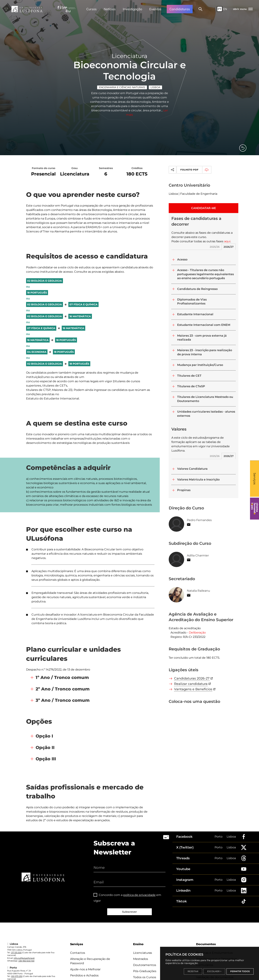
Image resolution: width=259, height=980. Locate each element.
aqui (227, 241)
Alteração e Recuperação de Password (90, 961)
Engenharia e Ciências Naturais (122, 87)
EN (225, 9)
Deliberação (197, 633)
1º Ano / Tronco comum (62, 677)
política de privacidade (139, 895)
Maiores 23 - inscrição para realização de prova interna (205, 352)
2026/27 (229, 247)
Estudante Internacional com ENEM (204, 325)
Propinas (184, 490)
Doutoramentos (145, 965)
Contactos (78, 953)
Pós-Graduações (145, 971)
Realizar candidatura (191, 684)
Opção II (45, 747)
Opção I (44, 736)
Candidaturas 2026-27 (192, 678)
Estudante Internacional (195, 314)
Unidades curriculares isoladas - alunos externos (206, 414)
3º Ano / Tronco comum (63, 700)
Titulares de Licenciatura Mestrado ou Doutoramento (205, 399)
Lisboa (155, 87)
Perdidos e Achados (84, 975)
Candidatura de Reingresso (197, 289)
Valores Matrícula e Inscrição (198, 479)
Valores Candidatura (192, 469)
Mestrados (141, 959)
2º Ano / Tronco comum (63, 689)
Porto (219, 837)
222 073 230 (17, 976)
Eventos (155, 9)
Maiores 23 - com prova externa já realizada (202, 338)
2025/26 (215, 247)
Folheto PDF (196, 170)
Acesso (182, 259)
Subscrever (129, 912)
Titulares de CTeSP (191, 386)
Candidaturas (180, 9)
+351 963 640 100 (26, 961)
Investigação (132, 9)
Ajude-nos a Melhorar (85, 969)
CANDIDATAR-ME (204, 208)
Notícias (110, 9)
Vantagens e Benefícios (193, 689)
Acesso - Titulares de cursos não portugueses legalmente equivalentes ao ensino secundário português (205, 274)
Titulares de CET (189, 376)
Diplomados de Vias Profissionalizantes (192, 301)
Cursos (91, 9)
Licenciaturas (143, 953)
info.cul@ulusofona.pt (24, 958)
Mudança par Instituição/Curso (200, 365)
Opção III (46, 759)
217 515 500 (16, 953)
